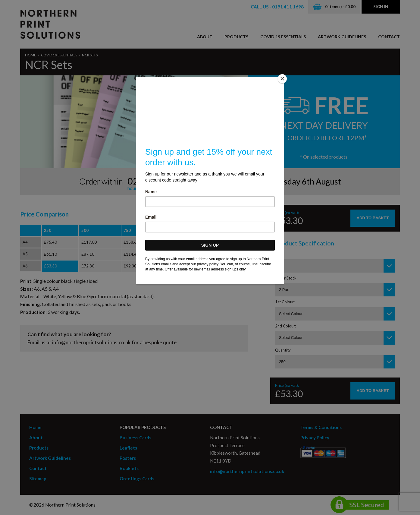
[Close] (282, 79)
